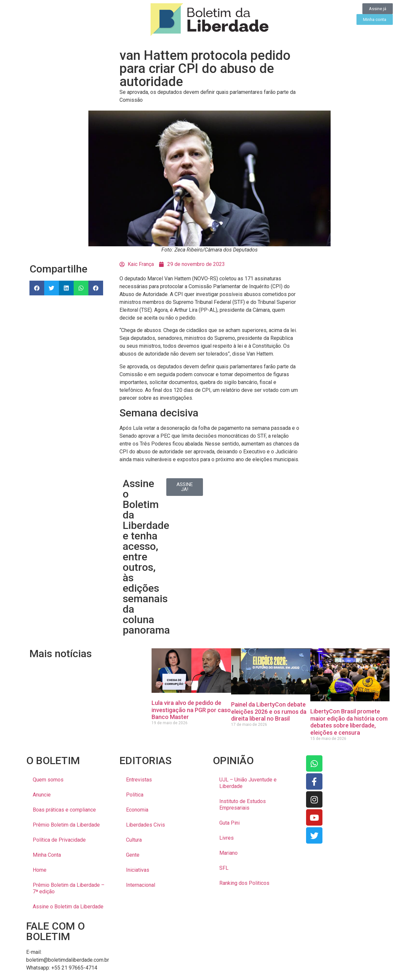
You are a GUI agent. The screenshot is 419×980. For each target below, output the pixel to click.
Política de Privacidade (59, 840)
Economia (137, 810)
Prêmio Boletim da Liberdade (66, 825)
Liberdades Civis (146, 825)
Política (135, 795)
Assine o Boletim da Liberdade (68, 907)
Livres (227, 838)
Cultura (134, 840)
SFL (224, 868)
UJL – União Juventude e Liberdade (248, 783)
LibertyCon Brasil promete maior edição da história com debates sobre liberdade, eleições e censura (349, 722)
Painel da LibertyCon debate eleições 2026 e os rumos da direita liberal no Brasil (269, 711)
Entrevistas (139, 780)
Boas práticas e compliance (64, 810)
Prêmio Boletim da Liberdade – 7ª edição (69, 888)
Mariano (228, 853)
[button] (37, 288)
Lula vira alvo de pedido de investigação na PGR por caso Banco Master (191, 710)
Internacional (141, 885)
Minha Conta (47, 855)
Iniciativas (138, 870)
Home (40, 870)
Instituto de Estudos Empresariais (243, 805)
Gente (133, 855)
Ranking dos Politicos (244, 883)
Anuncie (42, 795)
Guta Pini (229, 823)
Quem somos (48, 780)
